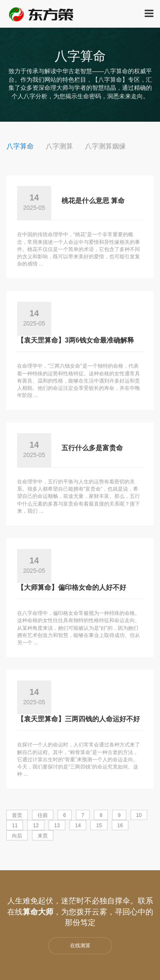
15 (99, 826)
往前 (43, 815)
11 (15, 826)
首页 (17, 815)
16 (120, 826)
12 (36, 826)
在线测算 (80, 946)
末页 (43, 836)
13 (57, 826)
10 (139, 815)
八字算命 (20, 146)
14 (78, 826)
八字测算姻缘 (105, 146)
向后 (17, 836)
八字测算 (59, 146)
